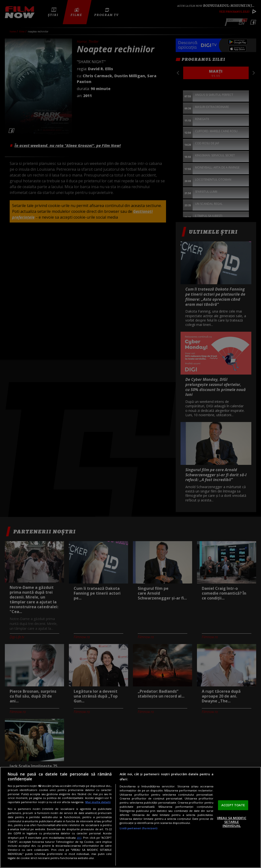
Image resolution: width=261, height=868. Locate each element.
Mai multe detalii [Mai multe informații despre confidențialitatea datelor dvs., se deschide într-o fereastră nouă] (98, 802)
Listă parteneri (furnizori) (138, 828)
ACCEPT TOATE (233, 805)
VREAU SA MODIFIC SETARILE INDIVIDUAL (232, 822)
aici (79, 838)
